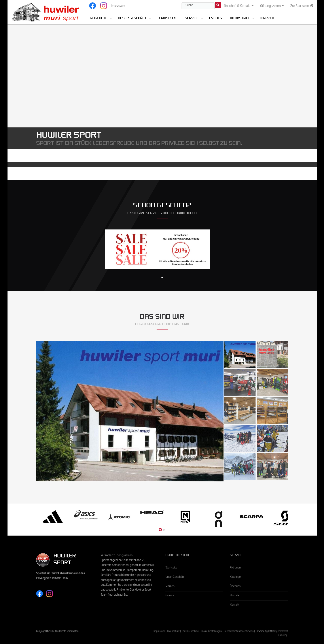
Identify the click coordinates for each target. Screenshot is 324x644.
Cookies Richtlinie (190, 632)
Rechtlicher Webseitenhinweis (239, 632)
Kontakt (235, 605)
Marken (267, 19)
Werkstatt (240, 19)
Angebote (99, 19)
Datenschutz (173, 632)
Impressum (159, 632)
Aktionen (235, 568)
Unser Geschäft (132, 19)
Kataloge (235, 577)
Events (216, 19)
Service (192, 19)
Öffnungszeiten (272, 6)
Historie (235, 596)
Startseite (171, 568)
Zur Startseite (302, 6)
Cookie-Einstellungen (211, 632)
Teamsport (167, 19)
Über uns (235, 587)
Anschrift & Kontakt (239, 6)
